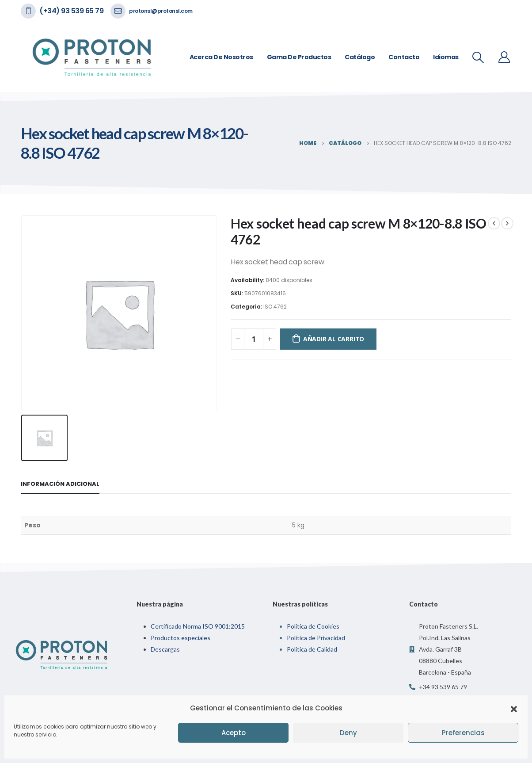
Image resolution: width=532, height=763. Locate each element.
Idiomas (446, 57)
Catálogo (360, 57)
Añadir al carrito (334, 339)
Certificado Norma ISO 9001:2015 (198, 626)
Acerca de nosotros (221, 57)
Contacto (404, 57)
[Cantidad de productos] (254, 339)
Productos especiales (180, 638)
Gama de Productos (299, 57)
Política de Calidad (312, 649)
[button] (514, 708)
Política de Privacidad (316, 638)
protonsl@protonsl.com (161, 11)
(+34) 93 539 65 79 (71, 11)
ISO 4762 (275, 307)
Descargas (165, 649)
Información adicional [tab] (60, 484)
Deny (348, 733)
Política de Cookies (313, 626)
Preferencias (463, 733)
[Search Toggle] (478, 57)
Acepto (234, 733)
